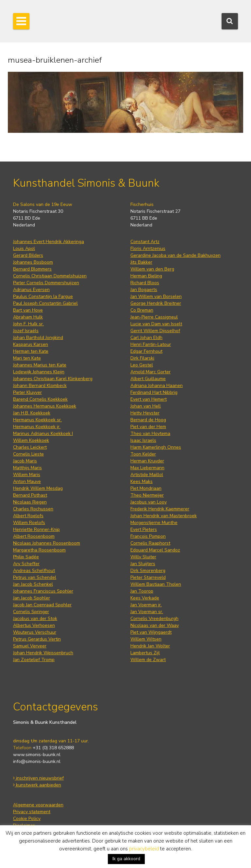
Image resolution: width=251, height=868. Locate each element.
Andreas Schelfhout (34, 571)
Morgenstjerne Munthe (154, 523)
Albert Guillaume (148, 379)
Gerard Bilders (28, 255)
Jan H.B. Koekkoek (32, 413)
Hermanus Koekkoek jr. (37, 427)
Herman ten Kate (31, 351)
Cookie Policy (27, 819)
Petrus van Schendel (35, 577)
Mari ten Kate (27, 358)
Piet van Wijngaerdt (151, 632)
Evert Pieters (144, 529)
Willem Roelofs (29, 523)
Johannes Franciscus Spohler (43, 591)
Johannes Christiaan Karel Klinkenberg (53, 379)
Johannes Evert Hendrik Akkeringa (49, 242)
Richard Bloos (145, 283)
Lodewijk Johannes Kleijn (39, 372)
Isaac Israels (143, 440)
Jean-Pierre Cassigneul (154, 317)
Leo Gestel (142, 365)
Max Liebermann (147, 468)
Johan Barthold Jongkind (38, 338)
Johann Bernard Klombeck (40, 386)
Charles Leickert (30, 447)
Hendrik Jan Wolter (150, 646)
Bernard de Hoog (148, 420)
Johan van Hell (146, 406)
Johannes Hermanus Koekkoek (45, 406)
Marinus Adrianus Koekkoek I (43, 434)
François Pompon (148, 536)
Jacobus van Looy (149, 502)
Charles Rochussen (33, 509)
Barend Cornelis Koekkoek (40, 399)
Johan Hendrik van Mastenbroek (164, 516)
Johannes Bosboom (33, 262)
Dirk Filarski (142, 358)
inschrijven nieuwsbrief (38, 778)
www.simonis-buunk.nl (37, 755)
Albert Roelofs (28, 516)
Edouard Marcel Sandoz (155, 550)
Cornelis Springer (31, 612)
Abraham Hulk (28, 317)
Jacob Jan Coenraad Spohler (42, 605)
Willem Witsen (146, 639)
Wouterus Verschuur (35, 632)
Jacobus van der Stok (35, 619)
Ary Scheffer (26, 564)
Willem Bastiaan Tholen (156, 584)
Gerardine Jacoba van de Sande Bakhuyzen (176, 255)
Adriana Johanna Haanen (157, 386)
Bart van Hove (28, 310)
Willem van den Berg (152, 269)
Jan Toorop (142, 591)
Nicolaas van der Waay (155, 625)
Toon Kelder (143, 454)
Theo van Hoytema (150, 434)
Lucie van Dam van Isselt (156, 324)
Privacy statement (32, 812)
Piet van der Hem (148, 427)
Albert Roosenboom (34, 536)
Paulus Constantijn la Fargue (43, 296)
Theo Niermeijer (147, 495)
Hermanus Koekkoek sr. (37, 420)
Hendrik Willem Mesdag (38, 488)
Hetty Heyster (145, 413)
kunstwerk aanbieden (37, 785)
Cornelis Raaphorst (150, 543)
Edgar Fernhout (146, 351)
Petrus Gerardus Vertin (37, 639)
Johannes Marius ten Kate (40, 365)
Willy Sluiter (143, 557)
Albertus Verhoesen (34, 625)
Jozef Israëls (26, 331)
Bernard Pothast (30, 495)
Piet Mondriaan (146, 488)
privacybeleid (144, 849)
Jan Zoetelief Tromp (34, 660)
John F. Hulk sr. (28, 324)
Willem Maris (27, 475)
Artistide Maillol (147, 475)
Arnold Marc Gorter (151, 372)
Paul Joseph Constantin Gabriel (45, 303)
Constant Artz (145, 242)
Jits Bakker (141, 262)
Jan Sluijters (143, 564)
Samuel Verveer (30, 646)
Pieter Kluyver (27, 392)
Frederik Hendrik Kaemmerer (160, 509)
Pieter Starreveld (148, 577)
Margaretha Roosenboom (39, 550)
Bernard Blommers (32, 269)
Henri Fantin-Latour (151, 344)
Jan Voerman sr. (147, 612)
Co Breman (142, 310)
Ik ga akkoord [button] (126, 859)
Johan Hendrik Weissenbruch (43, 653)
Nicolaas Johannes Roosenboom (47, 543)
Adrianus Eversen (31, 290)
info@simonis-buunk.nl (37, 761)
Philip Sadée (26, 557)
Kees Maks (142, 481)
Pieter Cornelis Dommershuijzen (46, 283)
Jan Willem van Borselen (156, 296)
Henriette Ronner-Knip (36, 529)
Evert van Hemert (149, 399)
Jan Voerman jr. (146, 605)
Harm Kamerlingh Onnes (156, 447)
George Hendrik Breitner (156, 303)
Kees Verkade (145, 598)
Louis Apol (24, 248)
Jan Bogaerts (144, 290)
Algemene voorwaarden (38, 805)
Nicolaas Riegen (30, 502)
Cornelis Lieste (28, 454)
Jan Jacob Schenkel (33, 584)
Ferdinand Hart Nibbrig (154, 392)
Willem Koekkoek (31, 440)
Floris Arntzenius (148, 248)
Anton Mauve (27, 481)
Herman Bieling (146, 276)
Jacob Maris (25, 461)
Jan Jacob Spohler (32, 598)
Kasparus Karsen (31, 344)
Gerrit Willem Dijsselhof (155, 331)
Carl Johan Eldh (146, 338)
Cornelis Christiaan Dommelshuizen (50, 276)
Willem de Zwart (148, 660)
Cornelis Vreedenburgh (154, 619)
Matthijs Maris (27, 468)
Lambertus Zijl (145, 653)
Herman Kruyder (147, 461)
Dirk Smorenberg (148, 571)
